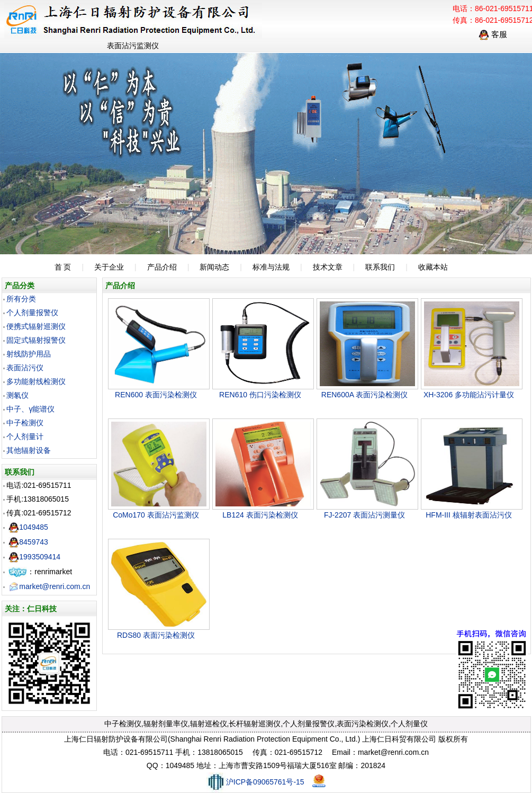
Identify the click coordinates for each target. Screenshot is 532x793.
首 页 (63, 267)
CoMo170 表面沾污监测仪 (156, 515)
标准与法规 (271, 267)
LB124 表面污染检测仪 (260, 515)
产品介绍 (162, 267)
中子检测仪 (25, 423)
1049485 (28, 527)
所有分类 (21, 299)
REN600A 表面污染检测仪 (364, 395)
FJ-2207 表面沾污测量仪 (364, 515)
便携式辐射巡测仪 (36, 326)
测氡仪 (17, 395)
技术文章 (328, 267)
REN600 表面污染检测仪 (156, 395)
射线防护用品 (29, 354)
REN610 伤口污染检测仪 (260, 395)
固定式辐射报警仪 (36, 340)
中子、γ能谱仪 (30, 409)
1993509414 (34, 557)
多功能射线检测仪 (36, 381)
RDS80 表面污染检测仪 (156, 635)
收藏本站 (433, 267)
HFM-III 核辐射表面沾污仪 (469, 515)
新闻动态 (214, 267)
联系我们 (380, 267)
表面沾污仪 (25, 368)
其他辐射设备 (29, 450)
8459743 (28, 542)
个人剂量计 (25, 436)
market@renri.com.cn (49, 586)
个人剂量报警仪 (32, 313)
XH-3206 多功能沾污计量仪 (469, 395)
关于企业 (109, 267)
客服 (493, 34)
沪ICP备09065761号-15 (255, 782)
